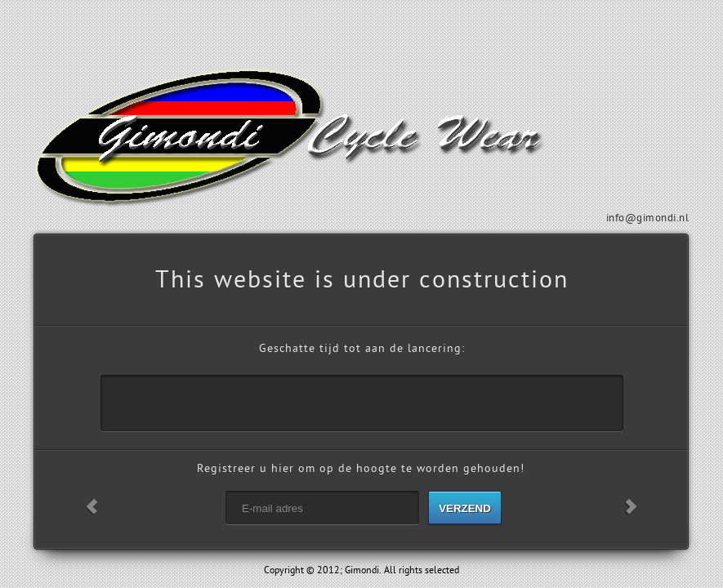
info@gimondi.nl (648, 218)
